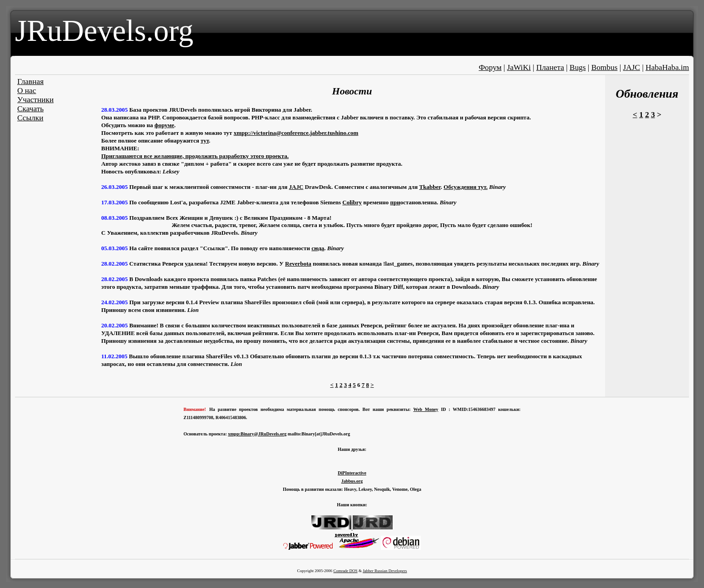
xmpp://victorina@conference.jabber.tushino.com (296, 133)
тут (205, 141)
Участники (35, 100)
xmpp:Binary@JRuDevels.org (257, 434)
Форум (490, 67)
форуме (164, 125)
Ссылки (30, 118)
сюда (318, 248)
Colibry (352, 202)
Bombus (605, 67)
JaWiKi (519, 67)
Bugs (578, 67)
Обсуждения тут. (465, 187)
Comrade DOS (345, 571)
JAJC (632, 67)
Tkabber (430, 187)
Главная (30, 82)
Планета (550, 67)
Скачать (30, 109)
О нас (27, 91)
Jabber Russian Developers (385, 571)
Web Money (426, 409)
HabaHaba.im (667, 67)
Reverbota (298, 264)
